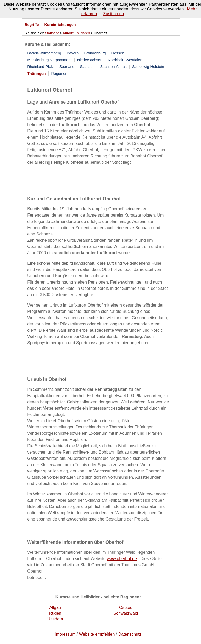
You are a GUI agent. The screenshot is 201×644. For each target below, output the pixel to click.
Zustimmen (113, 14)
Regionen (59, 74)
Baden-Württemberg (44, 53)
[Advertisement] (88, 180)
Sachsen (87, 67)
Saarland (67, 67)
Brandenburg (95, 53)
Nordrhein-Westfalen (125, 60)
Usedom (55, 619)
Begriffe (32, 25)
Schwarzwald (126, 613)
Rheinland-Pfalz (41, 67)
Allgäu (55, 608)
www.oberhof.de (122, 559)
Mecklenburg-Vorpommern (49, 60)
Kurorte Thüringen (76, 33)
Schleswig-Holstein (148, 67)
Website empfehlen (97, 634)
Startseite (52, 33)
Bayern (73, 53)
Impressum (65, 634)
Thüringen (36, 74)
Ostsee (126, 608)
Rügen (55, 613)
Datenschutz (130, 634)
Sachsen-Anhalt (113, 67)
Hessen (118, 53)
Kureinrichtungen (60, 25)
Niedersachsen (90, 60)
